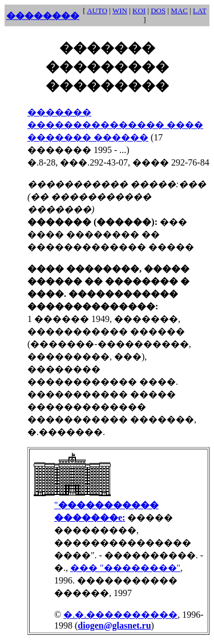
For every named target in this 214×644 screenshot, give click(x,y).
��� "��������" (125, 568)
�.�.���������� (120, 615)
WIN (120, 11)
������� (59, 112)
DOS (158, 11)
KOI (139, 11)
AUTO (97, 11)
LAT (200, 11)
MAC (179, 11)
